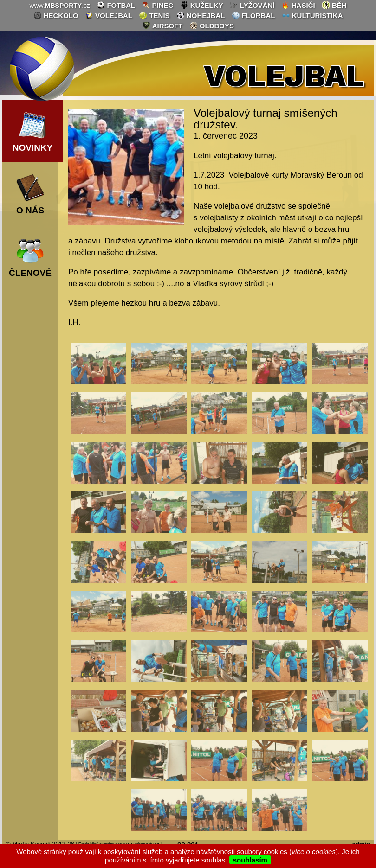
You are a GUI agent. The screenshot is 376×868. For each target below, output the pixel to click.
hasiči (298, 5)
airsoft (162, 26)
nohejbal (201, 15)
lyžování (252, 5)
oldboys (212, 26)
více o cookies (314, 852)
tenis (154, 15)
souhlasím (250, 860)
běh (334, 5)
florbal (253, 15)
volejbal (109, 15)
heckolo (56, 15)
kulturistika (312, 15)
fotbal (116, 5)
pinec (157, 5)
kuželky (202, 5)
